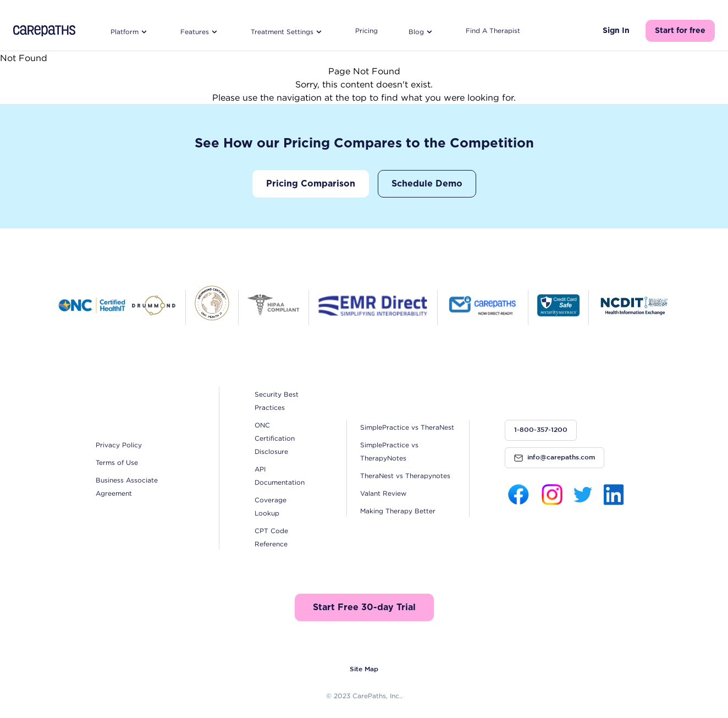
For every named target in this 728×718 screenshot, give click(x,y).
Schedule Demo (427, 184)
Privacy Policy (119, 445)
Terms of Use (117, 462)
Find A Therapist (493, 31)
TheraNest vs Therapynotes (405, 476)
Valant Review (383, 493)
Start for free (680, 31)
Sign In (616, 31)
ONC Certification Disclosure (275, 438)
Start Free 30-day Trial (364, 607)
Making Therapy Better (398, 511)
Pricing (366, 31)
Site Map (364, 669)
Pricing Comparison (311, 184)
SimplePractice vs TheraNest (407, 427)
